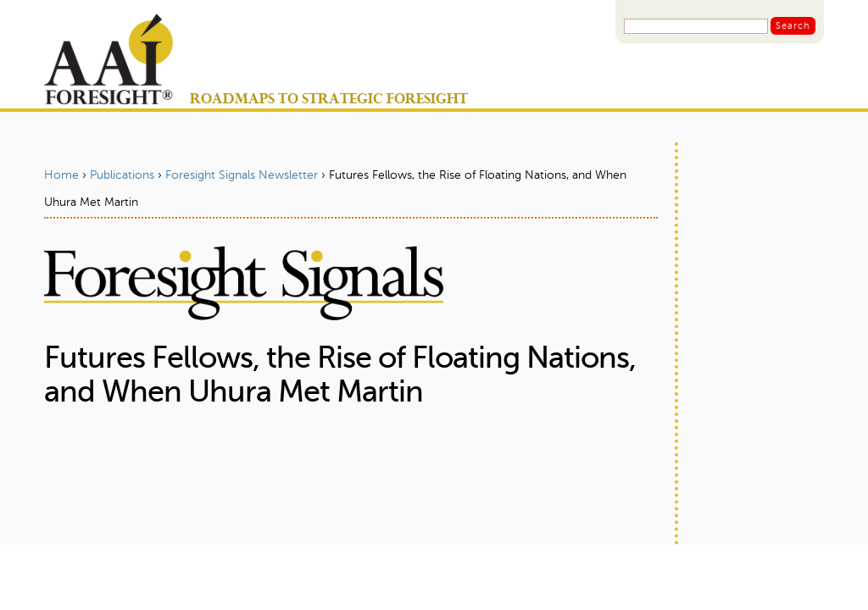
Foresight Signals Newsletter (242, 176)
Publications (122, 176)
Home (61, 176)
